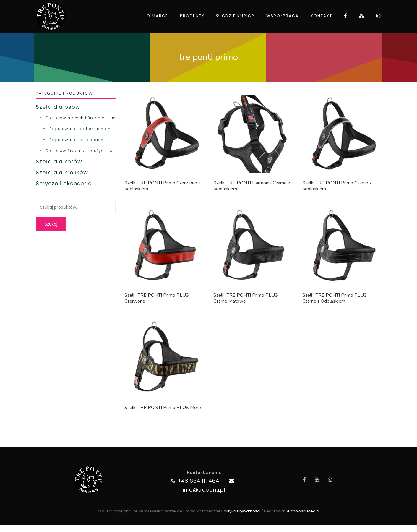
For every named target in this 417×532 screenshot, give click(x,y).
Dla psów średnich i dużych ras (80, 151)
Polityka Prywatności (241, 511)
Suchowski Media (302, 511)
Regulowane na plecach (76, 140)
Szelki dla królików (62, 172)
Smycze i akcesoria (64, 183)
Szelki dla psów (58, 107)
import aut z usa (1, 529)
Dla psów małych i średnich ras (81, 118)
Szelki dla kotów (59, 162)
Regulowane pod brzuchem (80, 129)
